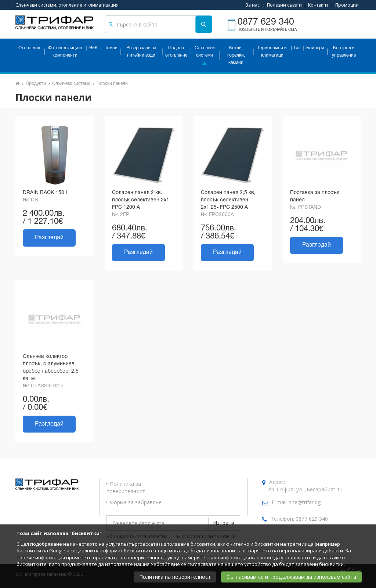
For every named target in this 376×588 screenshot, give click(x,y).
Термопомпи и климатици (272, 52)
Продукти (36, 84)
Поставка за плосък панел (315, 196)
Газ (297, 48)
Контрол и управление (344, 52)
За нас (252, 5)
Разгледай (49, 238)
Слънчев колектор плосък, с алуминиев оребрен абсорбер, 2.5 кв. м (51, 368)
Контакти (318, 5)
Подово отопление (176, 52)
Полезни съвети (284, 5)
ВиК (93, 48)
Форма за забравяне (136, 502)
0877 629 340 (312, 519)
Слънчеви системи (205, 52)
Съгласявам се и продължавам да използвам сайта (291, 577)
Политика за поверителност (126, 487)
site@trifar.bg (305, 502)
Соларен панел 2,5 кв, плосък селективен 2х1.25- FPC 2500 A (228, 200)
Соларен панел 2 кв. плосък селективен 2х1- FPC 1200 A (142, 200)
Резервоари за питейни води (141, 52)
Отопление (30, 48)
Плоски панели (112, 84)
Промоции (347, 5)
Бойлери (315, 48)
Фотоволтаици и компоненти (65, 52)
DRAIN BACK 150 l (45, 193)
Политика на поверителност (175, 577)
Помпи (111, 48)
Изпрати (224, 523)
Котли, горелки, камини (236, 55)
